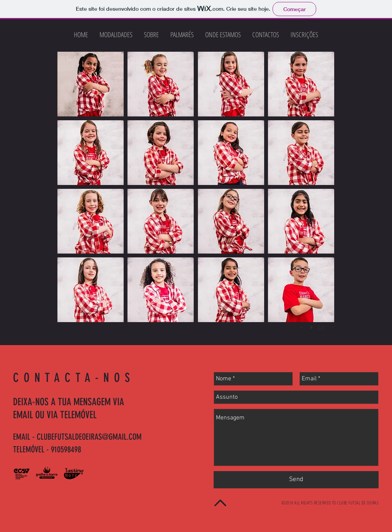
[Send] (296, 480)
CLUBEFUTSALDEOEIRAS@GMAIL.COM (89, 437)
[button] (91, 84)
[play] (313, 327)
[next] (332, 327)
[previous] (302, 327)
